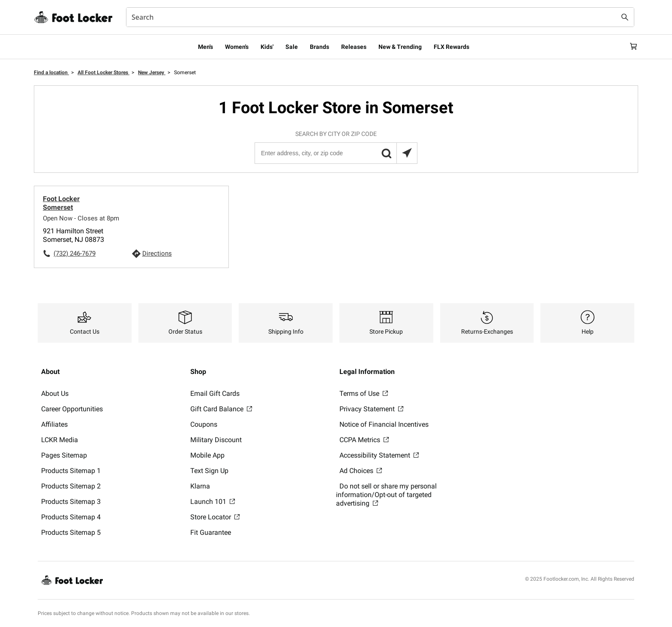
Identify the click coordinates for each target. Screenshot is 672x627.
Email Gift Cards (215, 393)
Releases (354, 47)
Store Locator (215, 517)
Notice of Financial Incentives (384, 424)
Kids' (267, 47)
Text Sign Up (209, 471)
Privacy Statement (371, 409)
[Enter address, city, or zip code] (336, 153)
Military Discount (216, 440)
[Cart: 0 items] (631, 47)
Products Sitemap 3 (71, 502)
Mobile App (207, 455)
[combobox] (380, 17)
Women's (237, 47)
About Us (55, 393)
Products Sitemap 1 (71, 471)
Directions (157, 253)
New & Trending (400, 47)
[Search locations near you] (407, 153)
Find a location (51, 72)
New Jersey (152, 72)
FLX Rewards (451, 47)
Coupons (204, 424)
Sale (292, 47)
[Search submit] (625, 17)
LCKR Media (60, 440)
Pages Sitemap (64, 455)
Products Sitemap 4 (71, 517)
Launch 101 (213, 502)
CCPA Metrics (364, 440)
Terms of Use (364, 393)
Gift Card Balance (221, 409)
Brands (319, 47)
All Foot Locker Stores (103, 72)
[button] (386, 153)
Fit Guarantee (211, 532)
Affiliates (54, 424)
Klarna (200, 486)
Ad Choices (361, 471)
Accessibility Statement (379, 455)
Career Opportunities (72, 409)
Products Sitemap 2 (71, 486)
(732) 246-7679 (75, 253)
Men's (205, 47)
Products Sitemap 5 (71, 532)
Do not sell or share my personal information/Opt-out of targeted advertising (386, 495)
